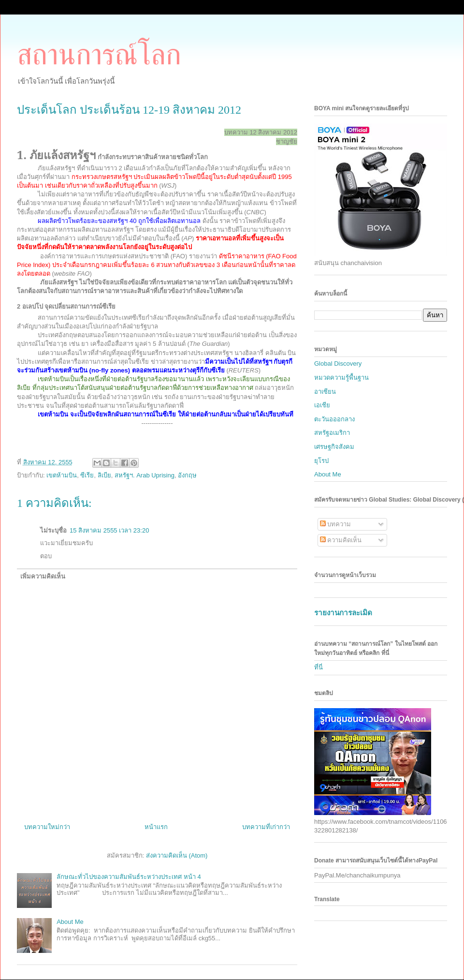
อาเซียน (325, 392)
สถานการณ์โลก (99, 55)
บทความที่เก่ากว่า (266, 827)
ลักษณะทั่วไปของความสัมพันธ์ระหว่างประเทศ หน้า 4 (129, 877)
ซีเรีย (87, 475)
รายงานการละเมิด (343, 613)
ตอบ (46, 556)
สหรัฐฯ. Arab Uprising (145, 475)
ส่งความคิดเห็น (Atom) (177, 855)
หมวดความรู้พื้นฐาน (341, 378)
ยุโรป (321, 461)
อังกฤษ (187, 475)
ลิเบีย (104, 475)
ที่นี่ (319, 667)
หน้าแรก (156, 827)
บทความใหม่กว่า (47, 827)
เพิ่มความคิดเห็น (43, 576)
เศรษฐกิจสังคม (334, 447)
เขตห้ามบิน (62, 475)
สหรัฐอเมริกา (332, 433)
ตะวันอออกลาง (334, 419)
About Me (70, 922)
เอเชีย (322, 405)
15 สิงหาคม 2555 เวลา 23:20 (109, 530)
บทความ (336, 524)
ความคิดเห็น (341, 540)
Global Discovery (338, 364)
